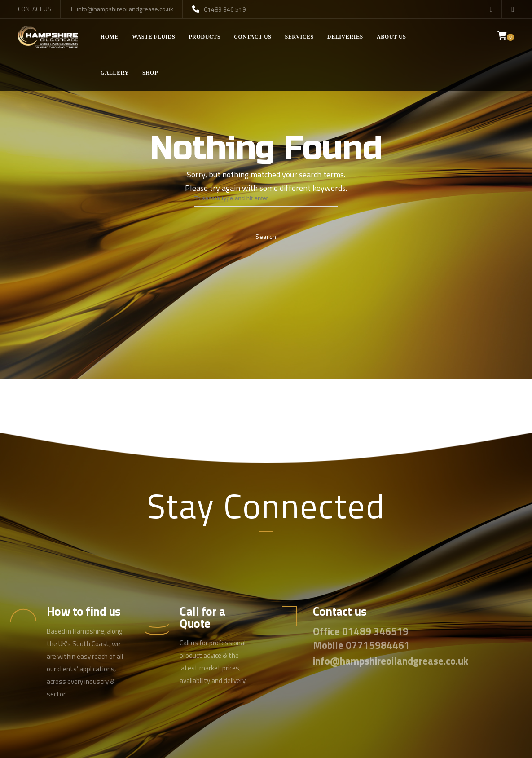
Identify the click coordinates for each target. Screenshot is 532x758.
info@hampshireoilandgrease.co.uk (122, 9)
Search (266, 236)
